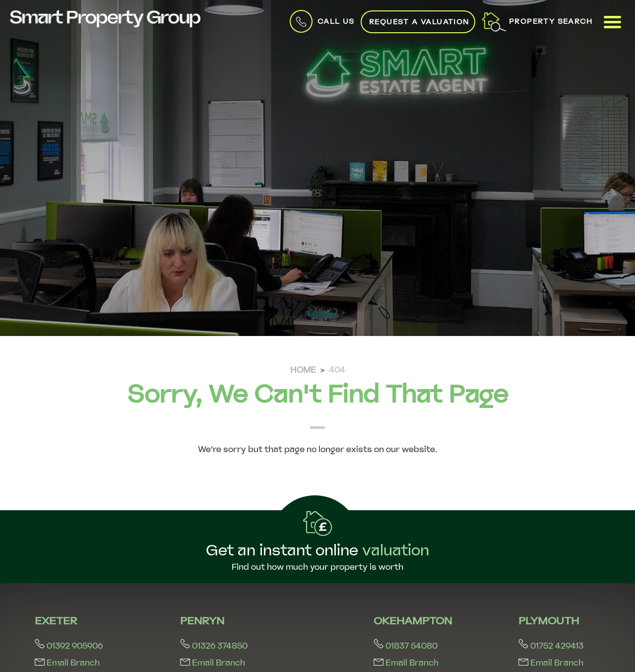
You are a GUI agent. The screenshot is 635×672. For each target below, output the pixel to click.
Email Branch (67, 663)
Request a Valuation (412, 22)
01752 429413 (551, 646)
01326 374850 (214, 646)
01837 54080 (406, 646)
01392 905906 (69, 646)
